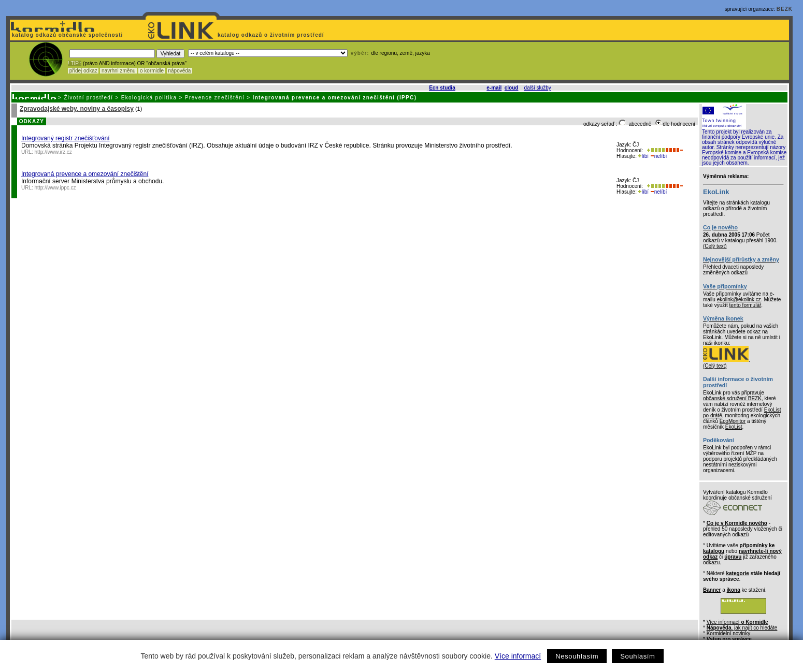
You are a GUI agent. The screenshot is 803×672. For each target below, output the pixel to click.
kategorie (737, 573)
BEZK (785, 9)
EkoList (734, 427)
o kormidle (152, 71)
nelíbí (658, 156)
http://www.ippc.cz (55, 188)
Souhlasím (637, 656)
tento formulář (745, 305)
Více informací (518, 656)
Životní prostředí (88, 98)
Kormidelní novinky (728, 633)
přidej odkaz (83, 71)
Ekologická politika (149, 98)
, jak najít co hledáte (742, 628)
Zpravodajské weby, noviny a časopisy (77, 109)
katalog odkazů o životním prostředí (272, 35)
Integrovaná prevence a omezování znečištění (85, 174)
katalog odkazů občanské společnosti (66, 35)
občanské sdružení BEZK (732, 398)
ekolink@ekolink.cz (739, 300)
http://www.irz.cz (53, 152)
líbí (643, 156)
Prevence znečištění (215, 98)
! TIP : (75, 63)
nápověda (180, 71)
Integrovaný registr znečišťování (66, 138)
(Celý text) (715, 246)
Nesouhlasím (577, 656)
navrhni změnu (118, 71)
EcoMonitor (733, 421)
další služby (538, 88)
